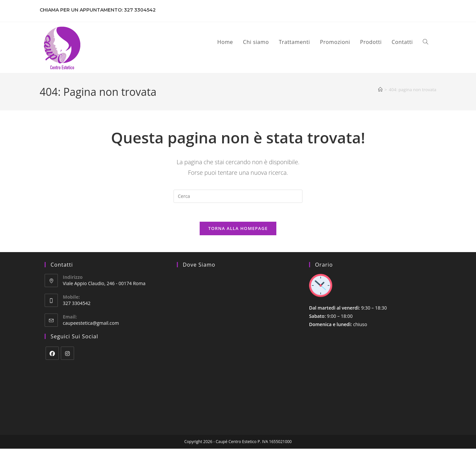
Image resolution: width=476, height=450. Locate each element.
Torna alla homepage (238, 230)
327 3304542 (140, 10)
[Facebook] (52, 354)
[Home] (380, 90)
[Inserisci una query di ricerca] (238, 196)
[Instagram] (67, 354)
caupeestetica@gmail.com (91, 324)
